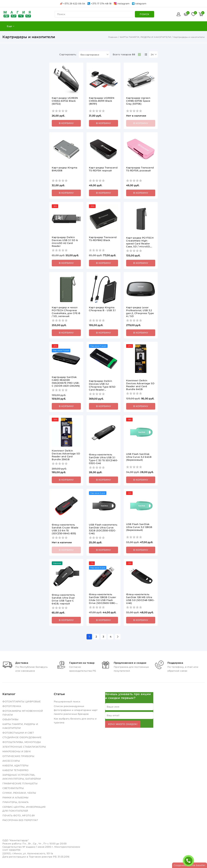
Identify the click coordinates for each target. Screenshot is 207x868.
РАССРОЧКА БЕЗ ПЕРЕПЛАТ (21, 820)
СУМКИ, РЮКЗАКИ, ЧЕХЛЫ (20, 793)
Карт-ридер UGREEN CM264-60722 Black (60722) (65, 101)
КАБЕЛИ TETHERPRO (16, 770)
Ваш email (113, 715)
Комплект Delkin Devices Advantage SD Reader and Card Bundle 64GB (140, 385)
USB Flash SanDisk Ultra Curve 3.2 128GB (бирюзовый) (139, 527)
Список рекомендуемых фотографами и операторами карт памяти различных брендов (76, 710)
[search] (144, 14)
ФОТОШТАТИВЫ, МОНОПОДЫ (22, 742)
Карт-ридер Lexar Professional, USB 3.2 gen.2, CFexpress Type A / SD (140, 312)
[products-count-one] (146, 54)
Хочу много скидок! (123, 724)
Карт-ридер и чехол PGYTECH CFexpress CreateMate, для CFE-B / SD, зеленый (66, 312)
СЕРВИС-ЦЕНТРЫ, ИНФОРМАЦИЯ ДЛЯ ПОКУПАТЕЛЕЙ (24, 809)
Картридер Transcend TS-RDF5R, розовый (140, 169)
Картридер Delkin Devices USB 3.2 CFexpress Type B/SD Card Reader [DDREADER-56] (102, 387)
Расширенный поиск (67, 702)
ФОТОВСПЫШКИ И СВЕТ (19, 733)
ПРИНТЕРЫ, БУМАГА (16, 802)
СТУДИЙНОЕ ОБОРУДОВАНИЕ (22, 737)
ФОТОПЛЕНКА (12, 706)
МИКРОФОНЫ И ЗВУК (17, 751)
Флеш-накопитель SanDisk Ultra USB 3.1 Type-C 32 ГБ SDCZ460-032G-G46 (103, 459)
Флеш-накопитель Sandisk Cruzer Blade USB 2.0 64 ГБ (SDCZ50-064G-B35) (65, 529)
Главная (113, 37)
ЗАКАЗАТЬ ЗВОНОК (189, 861)
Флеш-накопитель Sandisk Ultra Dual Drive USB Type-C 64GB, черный (63, 599)
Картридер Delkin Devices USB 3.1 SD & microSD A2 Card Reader (65, 242)
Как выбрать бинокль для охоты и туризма (75, 721)
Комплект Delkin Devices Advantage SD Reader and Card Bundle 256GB (66, 455)
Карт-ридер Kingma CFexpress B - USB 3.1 (102, 309)
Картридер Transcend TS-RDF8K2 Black (103, 239)
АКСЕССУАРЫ (12, 761)
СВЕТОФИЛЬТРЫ (14, 788)
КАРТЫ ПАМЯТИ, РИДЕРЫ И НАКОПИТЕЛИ (145, 37)
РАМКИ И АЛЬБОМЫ (16, 798)
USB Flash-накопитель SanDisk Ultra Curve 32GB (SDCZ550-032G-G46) (103, 529)
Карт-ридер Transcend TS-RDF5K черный (103, 169)
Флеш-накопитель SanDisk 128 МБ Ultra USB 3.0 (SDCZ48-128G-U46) (140, 599)
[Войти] (179, 14)
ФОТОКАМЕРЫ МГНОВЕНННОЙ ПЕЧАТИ (23, 713)
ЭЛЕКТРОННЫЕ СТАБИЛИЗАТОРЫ (25, 747)
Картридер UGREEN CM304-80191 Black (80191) (102, 101)
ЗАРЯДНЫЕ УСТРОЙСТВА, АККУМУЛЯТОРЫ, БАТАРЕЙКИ (22, 777)
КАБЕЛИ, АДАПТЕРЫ (16, 766)
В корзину (66, 123)
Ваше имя (113, 707)
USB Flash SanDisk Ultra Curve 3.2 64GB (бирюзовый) (139, 457)
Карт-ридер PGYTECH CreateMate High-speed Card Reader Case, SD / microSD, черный (140, 244)
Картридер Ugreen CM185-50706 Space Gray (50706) (138, 101)
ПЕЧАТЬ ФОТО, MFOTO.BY (19, 815)
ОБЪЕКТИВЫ (11, 719)
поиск (61, 14)
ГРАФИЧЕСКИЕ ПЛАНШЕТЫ (20, 783)
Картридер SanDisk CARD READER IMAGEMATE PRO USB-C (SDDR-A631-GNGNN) (66, 381)
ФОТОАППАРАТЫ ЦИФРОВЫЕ (22, 702)
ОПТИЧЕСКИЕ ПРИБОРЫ (19, 756)
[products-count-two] (139, 54)
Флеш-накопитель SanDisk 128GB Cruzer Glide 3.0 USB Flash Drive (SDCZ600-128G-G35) (103, 600)
